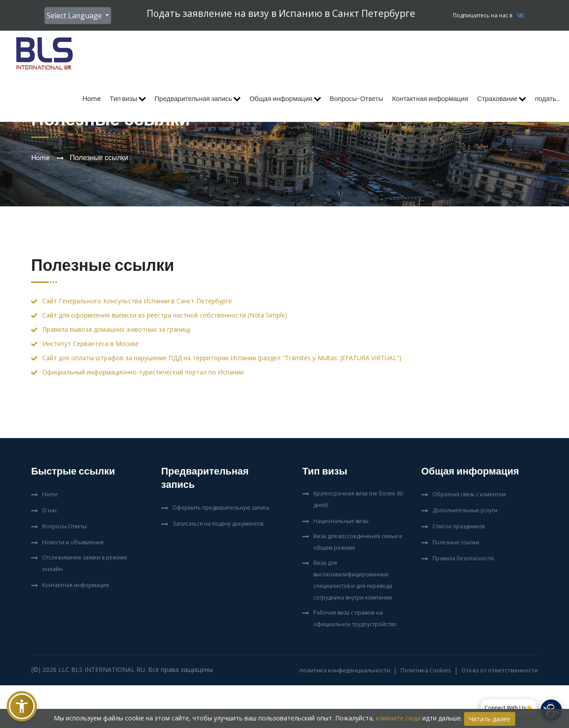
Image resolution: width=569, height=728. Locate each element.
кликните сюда (398, 718)
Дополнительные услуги (465, 510)
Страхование (501, 99)
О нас (50, 510)
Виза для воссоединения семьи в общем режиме (358, 542)
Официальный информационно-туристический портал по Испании (143, 372)
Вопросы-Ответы (357, 99)
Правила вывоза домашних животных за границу (116, 329)
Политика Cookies (426, 670)
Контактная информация (430, 99)
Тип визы (128, 99)
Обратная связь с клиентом (469, 494)
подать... (547, 99)
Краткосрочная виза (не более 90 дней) (358, 499)
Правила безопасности (463, 558)
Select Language (75, 16)
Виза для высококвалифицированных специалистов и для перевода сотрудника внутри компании (353, 580)
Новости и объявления (73, 542)
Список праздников (459, 526)
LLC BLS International (96, 670)
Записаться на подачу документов (218, 524)
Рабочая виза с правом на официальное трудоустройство (355, 618)
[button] (22, 706)
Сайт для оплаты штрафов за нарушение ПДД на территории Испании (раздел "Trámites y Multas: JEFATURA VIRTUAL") (222, 358)
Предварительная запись (198, 99)
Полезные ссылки (456, 542)
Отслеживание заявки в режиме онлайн (85, 563)
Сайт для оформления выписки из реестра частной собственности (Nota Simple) (165, 315)
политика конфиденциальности (345, 670)
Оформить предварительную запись (221, 508)
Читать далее (490, 719)
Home (92, 99)
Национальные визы (341, 521)
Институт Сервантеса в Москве (90, 344)
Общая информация (285, 99)
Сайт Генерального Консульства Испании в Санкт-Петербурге (137, 301)
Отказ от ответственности (500, 670)
